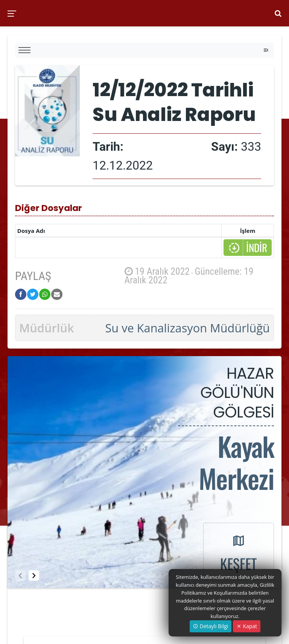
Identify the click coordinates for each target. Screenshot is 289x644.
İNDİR (248, 248)
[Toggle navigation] (266, 50)
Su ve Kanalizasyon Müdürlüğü (187, 328)
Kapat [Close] (247, 626)
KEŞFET (239, 551)
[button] (34, 575)
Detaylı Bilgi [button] (211, 626)
